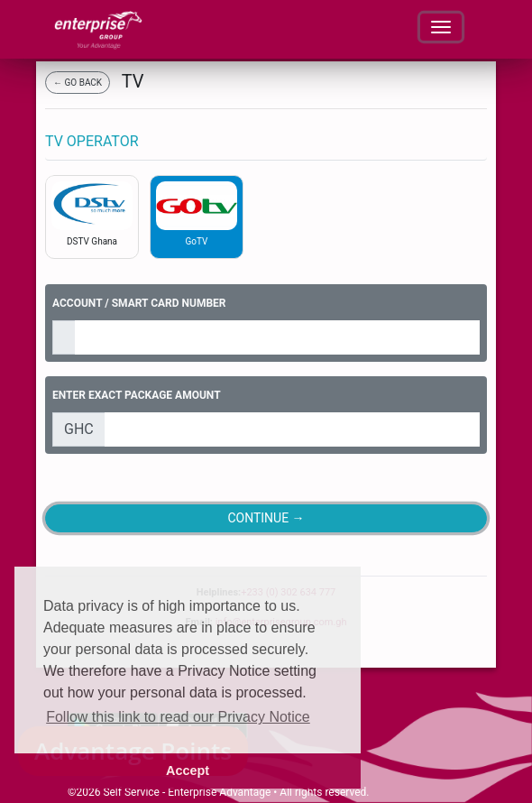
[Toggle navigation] (441, 27)
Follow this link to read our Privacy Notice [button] (178, 717)
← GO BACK (78, 83)
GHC (79, 429)
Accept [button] (188, 771)
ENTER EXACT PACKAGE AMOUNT (137, 395)
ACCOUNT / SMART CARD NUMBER (139, 303)
